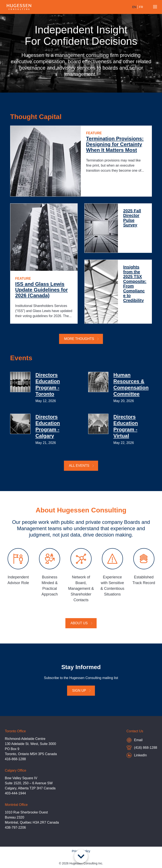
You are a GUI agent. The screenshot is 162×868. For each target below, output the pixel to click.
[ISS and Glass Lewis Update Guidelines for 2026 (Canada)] (44, 237)
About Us (82, 623)
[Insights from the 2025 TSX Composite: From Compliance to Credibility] (101, 292)
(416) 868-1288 (142, 748)
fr (141, 7)
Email (142, 740)
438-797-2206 (15, 828)
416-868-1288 (15, 759)
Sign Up (82, 691)
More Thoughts (82, 339)
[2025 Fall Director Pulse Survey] (101, 228)
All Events (82, 466)
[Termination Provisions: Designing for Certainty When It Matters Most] (46, 161)
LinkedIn (137, 755)
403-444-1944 (15, 793)
